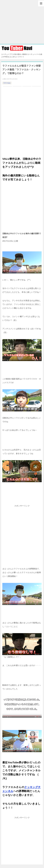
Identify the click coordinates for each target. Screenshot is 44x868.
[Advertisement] (22, 22)
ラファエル (7, 83)
